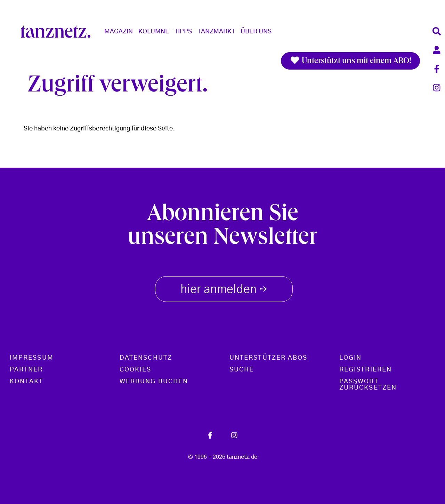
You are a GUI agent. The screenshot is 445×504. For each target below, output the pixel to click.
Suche (242, 370)
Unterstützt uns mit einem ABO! (350, 61)
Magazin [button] (119, 32)
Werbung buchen (154, 382)
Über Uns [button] (256, 32)
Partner (26, 370)
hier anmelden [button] (224, 288)
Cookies (136, 370)
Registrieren (366, 370)
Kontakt (27, 382)
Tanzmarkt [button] (216, 32)
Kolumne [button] (154, 32)
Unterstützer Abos (268, 358)
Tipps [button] (183, 32)
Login (350, 358)
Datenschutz (146, 358)
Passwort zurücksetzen (368, 385)
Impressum (32, 358)
